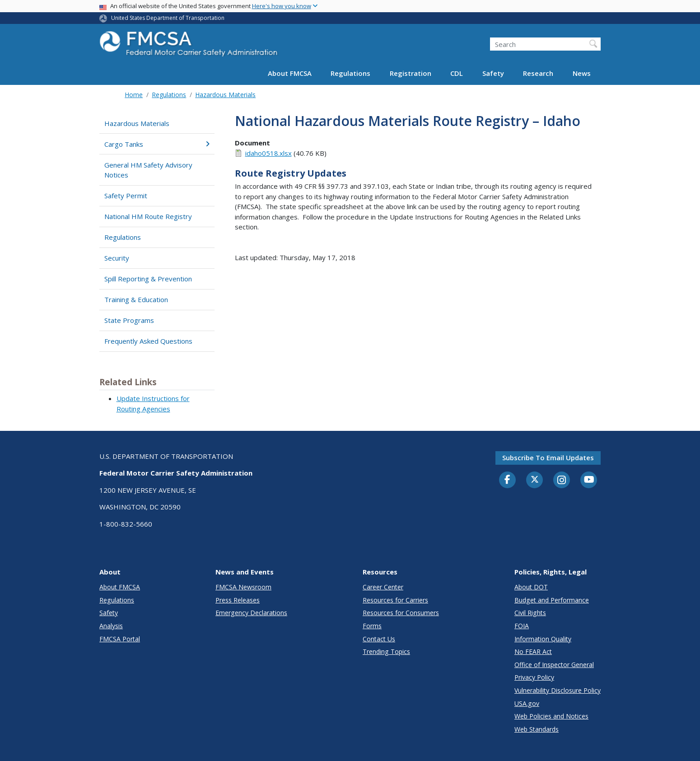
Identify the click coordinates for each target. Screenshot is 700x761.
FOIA (522, 626)
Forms (372, 626)
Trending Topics (386, 651)
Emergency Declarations (251, 613)
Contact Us (379, 639)
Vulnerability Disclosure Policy (558, 690)
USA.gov (527, 703)
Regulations (350, 73)
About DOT (531, 587)
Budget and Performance (552, 600)
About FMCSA (290, 73)
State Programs (129, 320)
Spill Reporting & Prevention (148, 279)
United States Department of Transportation (168, 18)
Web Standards (537, 729)
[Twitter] (535, 480)
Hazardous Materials (225, 95)
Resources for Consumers (401, 613)
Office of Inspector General (554, 665)
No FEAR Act (533, 651)
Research (538, 73)
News (582, 73)
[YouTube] (589, 480)
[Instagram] (562, 481)
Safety (493, 73)
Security (117, 258)
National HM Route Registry (148, 216)
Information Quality (543, 639)
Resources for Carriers (395, 600)
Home (134, 95)
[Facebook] (508, 480)
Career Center (383, 587)
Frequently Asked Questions (148, 341)
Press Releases (238, 600)
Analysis (111, 626)
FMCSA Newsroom (243, 587)
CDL (457, 73)
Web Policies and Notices (551, 716)
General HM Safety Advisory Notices (148, 170)
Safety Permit (126, 196)
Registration (411, 73)
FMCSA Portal (120, 639)
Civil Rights (530, 613)
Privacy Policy (534, 677)
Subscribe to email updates (548, 458)
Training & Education (136, 299)
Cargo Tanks (157, 144)
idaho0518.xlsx (268, 153)
